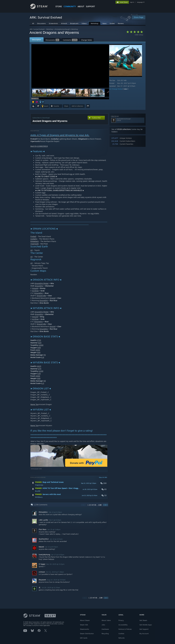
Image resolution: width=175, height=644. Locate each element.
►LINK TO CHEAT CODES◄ (46, 176)
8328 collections (124, 129)
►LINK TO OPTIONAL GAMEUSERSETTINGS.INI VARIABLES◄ (60, 190)
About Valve (106, 620)
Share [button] (66, 106)
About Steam (85, 620)
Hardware (105, 629)
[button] (54, 93)
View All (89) (103, 477)
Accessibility (123, 625)
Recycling (105, 634)
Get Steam (143, 620)
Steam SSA (84, 625)
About (81, 6)
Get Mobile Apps (146, 625)
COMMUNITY (70, 6)
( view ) (127, 89)
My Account (144, 634)
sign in (132, 2)
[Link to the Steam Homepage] (41, 8)
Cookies (121, 634)
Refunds (122, 638)
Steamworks (85, 629)
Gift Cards (84, 638)
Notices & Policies (125, 629)
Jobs (103, 625)
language (140, 2)
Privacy (121, 620)
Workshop (50, 29)
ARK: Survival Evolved (37, 29)
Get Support (144, 629)
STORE (59, 6)
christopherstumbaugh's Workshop (66, 29)
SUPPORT (90, 6)
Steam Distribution (87, 634)
